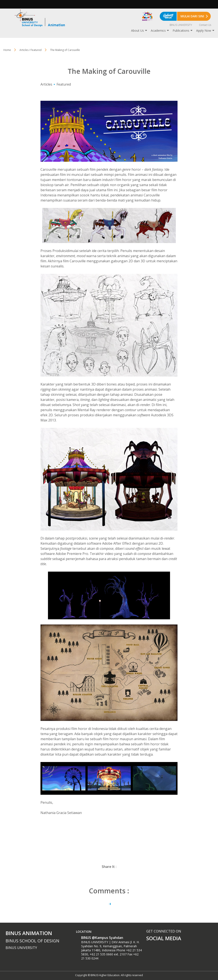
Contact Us (205, 25)
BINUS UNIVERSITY (181, 25)
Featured (64, 84)
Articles (46, 84)
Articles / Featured (31, 50)
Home (7, 50)
